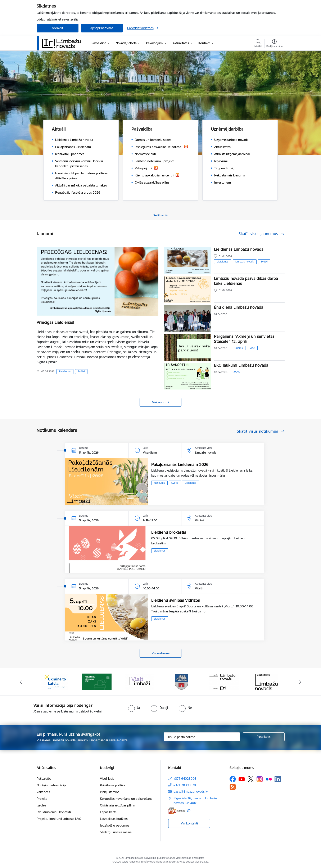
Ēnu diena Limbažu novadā (239, 307)
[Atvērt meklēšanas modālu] (258, 44)
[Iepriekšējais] (21, 682)
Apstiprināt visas (102, 28)
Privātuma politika (113, 785)
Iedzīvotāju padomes (115, 825)
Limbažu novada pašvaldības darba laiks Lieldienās (246, 281)
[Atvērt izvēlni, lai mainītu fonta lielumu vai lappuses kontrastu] (274, 44)
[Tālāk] (300, 682)
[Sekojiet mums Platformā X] (251, 779)
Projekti (42, 799)
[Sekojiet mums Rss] (233, 787)
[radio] (134, 708)
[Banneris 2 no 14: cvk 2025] (97, 682)
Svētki (81, 371)
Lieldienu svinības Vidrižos (176, 600)
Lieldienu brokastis (169, 532)
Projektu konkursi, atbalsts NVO (59, 819)
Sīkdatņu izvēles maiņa (116, 832)
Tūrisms (238, 348)
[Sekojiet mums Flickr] (269, 779)
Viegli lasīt (107, 779)
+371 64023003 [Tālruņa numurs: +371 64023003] (185, 779)
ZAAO (237, 372)
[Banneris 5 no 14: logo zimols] (224, 682)
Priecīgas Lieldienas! (55, 322)
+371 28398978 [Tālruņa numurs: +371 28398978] (185, 785)
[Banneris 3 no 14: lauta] (139, 682)
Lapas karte (108, 812)
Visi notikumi (161, 653)
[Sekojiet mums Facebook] (233, 779)
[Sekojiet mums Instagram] (260, 779)
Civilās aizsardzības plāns (117, 805)
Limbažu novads (245, 262)
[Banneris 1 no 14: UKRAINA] (55, 682)
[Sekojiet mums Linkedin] (278, 779)
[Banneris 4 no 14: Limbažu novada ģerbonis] (182, 682)
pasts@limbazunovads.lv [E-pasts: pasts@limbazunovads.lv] (191, 791)
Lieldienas (65, 371)
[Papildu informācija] (189, 811)
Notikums (159, 483)
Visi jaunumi (160, 402)
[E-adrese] (177, 811)
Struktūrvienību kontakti (54, 812)
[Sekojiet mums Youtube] (242, 779)
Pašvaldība (44, 779)
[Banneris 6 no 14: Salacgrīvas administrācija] (266, 682)
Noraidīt (57, 28)
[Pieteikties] (264, 737)
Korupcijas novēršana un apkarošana (126, 799)
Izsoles (41, 805)
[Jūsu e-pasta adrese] (202, 737)
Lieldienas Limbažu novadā (239, 249)
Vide (252, 348)
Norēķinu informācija (51, 785)
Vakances (43, 792)
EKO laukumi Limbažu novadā (241, 365)
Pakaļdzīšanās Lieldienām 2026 (180, 464)
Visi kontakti (189, 823)
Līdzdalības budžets (114, 819)
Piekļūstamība (110, 792)
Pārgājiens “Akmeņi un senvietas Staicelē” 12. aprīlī (244, 339)
